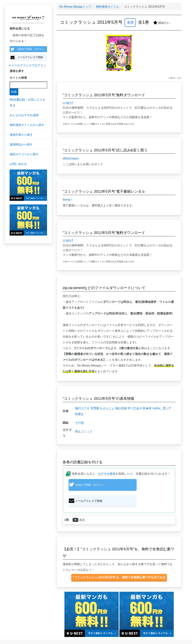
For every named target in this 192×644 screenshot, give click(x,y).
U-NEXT (68, 103)
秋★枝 (147, 408)
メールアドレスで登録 (26, 57)
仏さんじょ (107, 408)
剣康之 (79, 414)
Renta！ (68, 200)
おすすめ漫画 (107, 474)
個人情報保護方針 (27, 634)
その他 (79, 423)
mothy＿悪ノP (162, 408)
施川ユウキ (82, 408)
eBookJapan (71, 158)
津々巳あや (135, 408)
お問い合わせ (47, 634)
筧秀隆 (95, 408)
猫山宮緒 (121, 408)
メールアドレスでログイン (28, 65)
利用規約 (33, 634)
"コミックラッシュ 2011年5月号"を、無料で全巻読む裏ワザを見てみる (119, 564)
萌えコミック (84, 431)
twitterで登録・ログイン (27, 49)
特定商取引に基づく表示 (40, 634)
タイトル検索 (18, 78)
